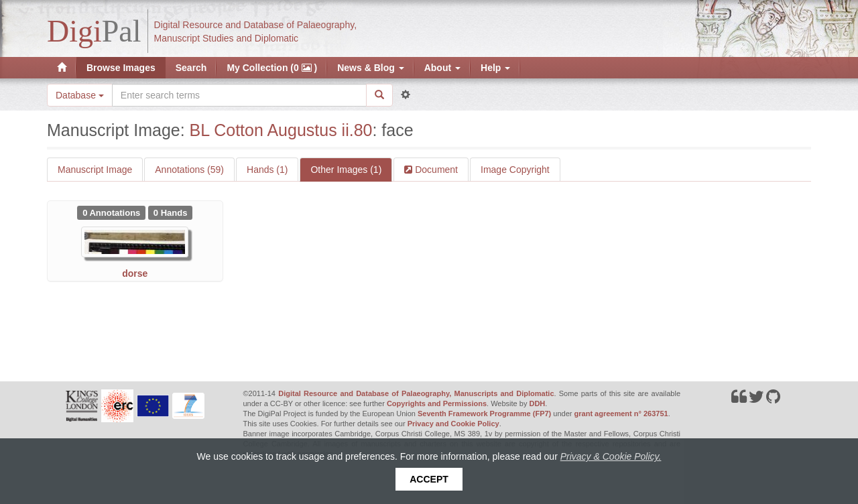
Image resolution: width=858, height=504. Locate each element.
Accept (429, 479)
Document (435, 170)
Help (495, 68)
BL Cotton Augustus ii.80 (281, 130)
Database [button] (80, 95)
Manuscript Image (95, 170)
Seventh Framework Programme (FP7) (484, 414)
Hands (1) (267, 170)
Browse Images (121, 68)
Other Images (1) (346, 170)
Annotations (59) (189, 170)
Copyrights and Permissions (437, 403)
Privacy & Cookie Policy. (611, 456)
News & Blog (370, 68)
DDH (537, 403)
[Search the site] (239, 95)
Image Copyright (515, 170)
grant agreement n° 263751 (621, 414)
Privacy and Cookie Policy (453, 424)
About (442, 68)
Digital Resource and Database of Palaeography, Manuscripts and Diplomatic (416, 393)
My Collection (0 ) (272, 68)
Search (191, 68)
